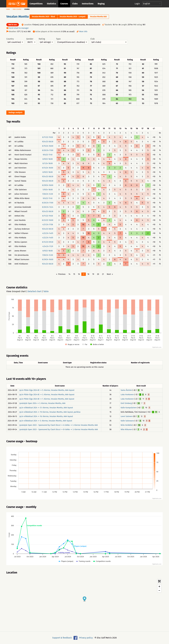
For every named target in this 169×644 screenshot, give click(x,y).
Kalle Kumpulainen (129, 408)
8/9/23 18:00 (48, 159)
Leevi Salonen (127, 416)
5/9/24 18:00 (48, 190)
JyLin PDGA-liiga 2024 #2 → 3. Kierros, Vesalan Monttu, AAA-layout (47, 395)
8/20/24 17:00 (48, 150)
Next (109, 274)
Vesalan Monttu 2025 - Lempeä (73, 17)
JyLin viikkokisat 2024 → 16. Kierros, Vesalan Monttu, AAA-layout (46, 416)
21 (103, 274)
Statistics (51, 4)
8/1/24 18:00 (48, 163)
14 (69, 274)
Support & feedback (62, 638)
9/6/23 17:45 (48, 155)
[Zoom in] (159, 586)
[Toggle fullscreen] (159, 581)
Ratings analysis (16, 113)
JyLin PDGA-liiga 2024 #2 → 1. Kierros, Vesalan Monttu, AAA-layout (47, 399)
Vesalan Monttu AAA (98, 17)
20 (98, 274)
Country (15, 41)
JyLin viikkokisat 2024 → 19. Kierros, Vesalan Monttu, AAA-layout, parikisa (50, 412)
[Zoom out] (159, 590)
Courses (64, 4)
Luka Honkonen (127, 395)
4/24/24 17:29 (48, 246)
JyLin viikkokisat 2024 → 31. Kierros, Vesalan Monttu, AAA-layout (46, 408)
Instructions (88, 4)
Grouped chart (19, 291)
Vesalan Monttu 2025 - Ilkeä (43, 17)
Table (46, 291)
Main (8, 9)
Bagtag (101, 4)
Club (109, 41)
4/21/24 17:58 (48, 225)
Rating (46, 41)
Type (72, 41)
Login (137, 4)
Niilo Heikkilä (126, 425)
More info (83, 32)
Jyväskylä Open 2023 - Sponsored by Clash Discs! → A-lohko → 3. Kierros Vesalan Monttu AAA (59, 425)
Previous (62, 274)
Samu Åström (126, 390)
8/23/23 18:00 (48, 220)
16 (79, 274)
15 (74, 274)
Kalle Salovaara (127, 421)
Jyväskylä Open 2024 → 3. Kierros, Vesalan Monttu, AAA (42, 403)
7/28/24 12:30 (48, 194)
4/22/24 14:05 (48, 233)
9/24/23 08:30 (48, 142)
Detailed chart (35, 291)
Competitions (36, 4)
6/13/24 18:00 (48, 168)
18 (88, 274)
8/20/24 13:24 (48, 207)
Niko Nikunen (126, 429)
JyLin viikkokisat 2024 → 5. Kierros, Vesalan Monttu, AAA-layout (46, 421)
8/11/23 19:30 (48, 137)
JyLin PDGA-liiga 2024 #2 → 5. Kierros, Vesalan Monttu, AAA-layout (47, 390)
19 (93, 274)
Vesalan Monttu (18, 17)
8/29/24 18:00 (48, 185)
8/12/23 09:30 (48, 242)
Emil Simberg (126, 403)
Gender (31, 41)
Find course (17, 9)
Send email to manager (19, 28)
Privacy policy (86, 638)
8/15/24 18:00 (48, 146)
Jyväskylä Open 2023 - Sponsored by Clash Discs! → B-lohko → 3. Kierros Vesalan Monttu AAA (59, 429)
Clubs (75, 4)
